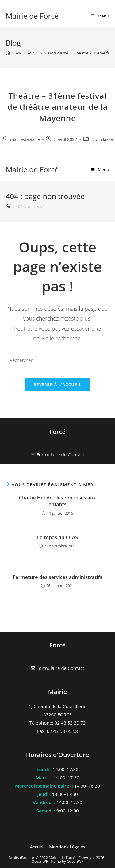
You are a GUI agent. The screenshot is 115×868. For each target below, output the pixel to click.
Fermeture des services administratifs (57, 577)
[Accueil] (8, 53)
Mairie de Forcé (32, 16)
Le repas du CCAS (57, 537)
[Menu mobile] (100, 16)
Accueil (38, 847)
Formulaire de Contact (57, 668)
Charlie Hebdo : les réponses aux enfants (57, 501)
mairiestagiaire (25, 139)
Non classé (102, 139)
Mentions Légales (67, 847)
